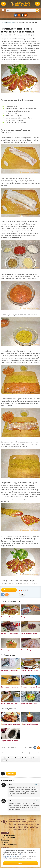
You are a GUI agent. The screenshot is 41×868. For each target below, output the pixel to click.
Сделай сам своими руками (21, 4)
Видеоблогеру (5, 840)
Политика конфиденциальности (10, 844)
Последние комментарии (8, 838)
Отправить (11, 774)
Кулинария (19, 35)
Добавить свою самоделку (8, 835)
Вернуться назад (9, 590)
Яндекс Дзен (5, 833)
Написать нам (5, 842)
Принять (21, 863)
